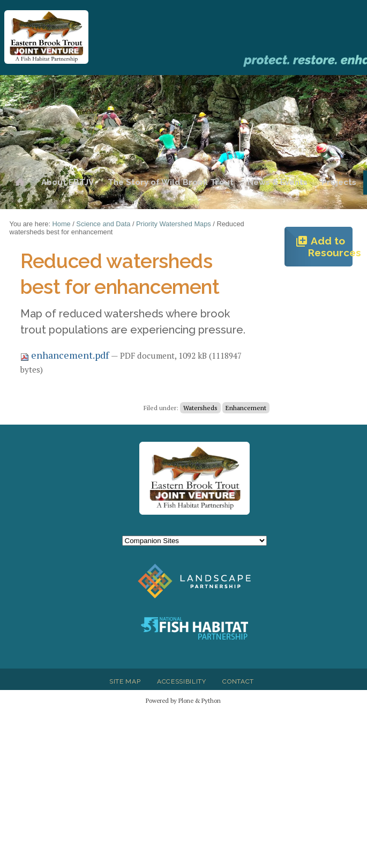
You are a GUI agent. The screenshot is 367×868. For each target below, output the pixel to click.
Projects (339, 182)
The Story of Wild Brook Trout (171, 182)
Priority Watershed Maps (174, 224)
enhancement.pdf (66, 355)
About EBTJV (68, 182)
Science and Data (103, 224)
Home (20, 183)
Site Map (125, 681)
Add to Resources (324, 247)
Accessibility (182, 681)
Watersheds (200, 408)
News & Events (278, 182)
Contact (238, 681)
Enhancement (246, 408)
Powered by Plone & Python (183, 700)
